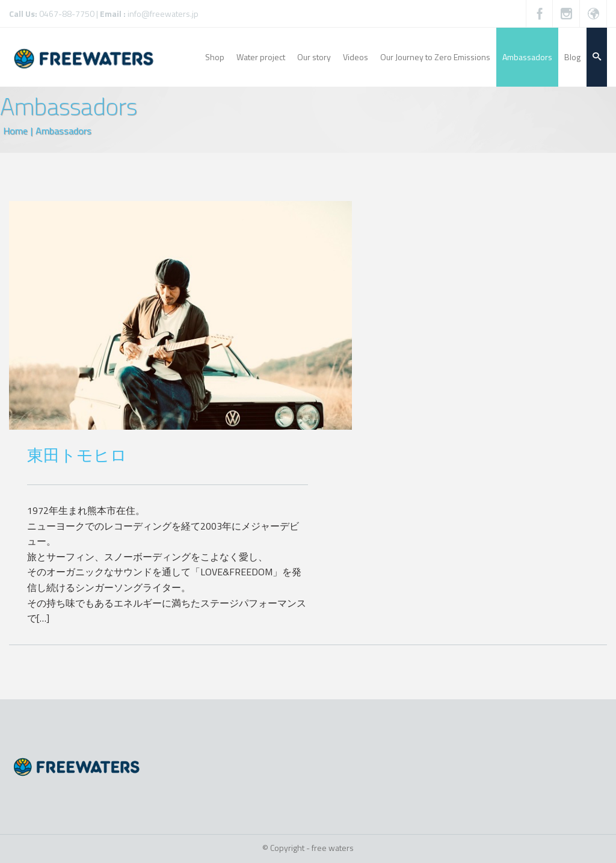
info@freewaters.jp (163, 14)
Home (15, 131)
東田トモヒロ (77, 455)
